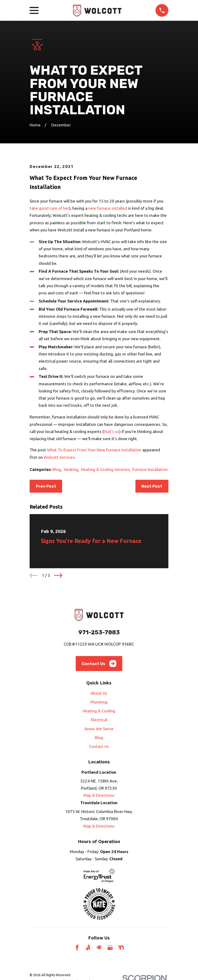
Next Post (152, 486)
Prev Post (46, 486)
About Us (99, 693)
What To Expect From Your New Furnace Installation (94, 450)
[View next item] (58, 575)
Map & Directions (99, 795)
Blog (57, 469)
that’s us (111, 431)
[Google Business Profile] (110, 948)
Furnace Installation (150, 469)
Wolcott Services (59, 457)
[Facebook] (77, 948)
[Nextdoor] (121, 948)
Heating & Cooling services (105, 469)
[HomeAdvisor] (99, 948)
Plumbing (99, 702)
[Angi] (88, 948)
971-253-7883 (99, 632)
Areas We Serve (99, 729)
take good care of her (49, 208)
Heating (71, 469)
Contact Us (99, 664)
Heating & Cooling (99, 711)
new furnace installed (108, 208)
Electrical (99, 720)
